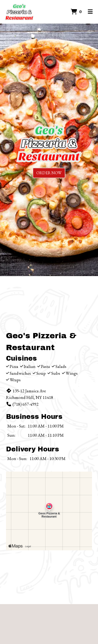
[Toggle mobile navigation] (90, 12)
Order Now (49, 173)
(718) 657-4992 (22, 404)
